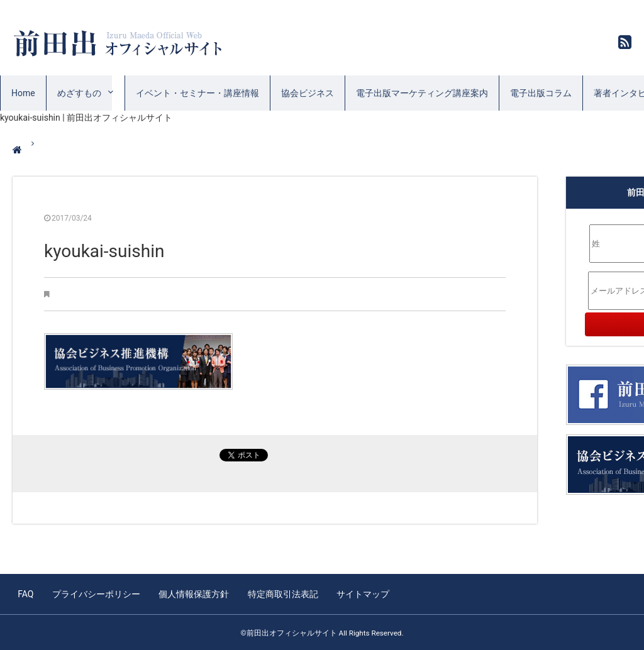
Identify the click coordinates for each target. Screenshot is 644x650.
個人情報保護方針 (192, 593)
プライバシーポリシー (95, 593)
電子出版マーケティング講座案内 (422, 93)
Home (23, 93)
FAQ (25, 593)
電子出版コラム (541, 93)
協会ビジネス (308, 93)
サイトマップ (359, 593)
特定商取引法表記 (280, 593)
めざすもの (79, 93)
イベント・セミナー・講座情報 (197, 93)
